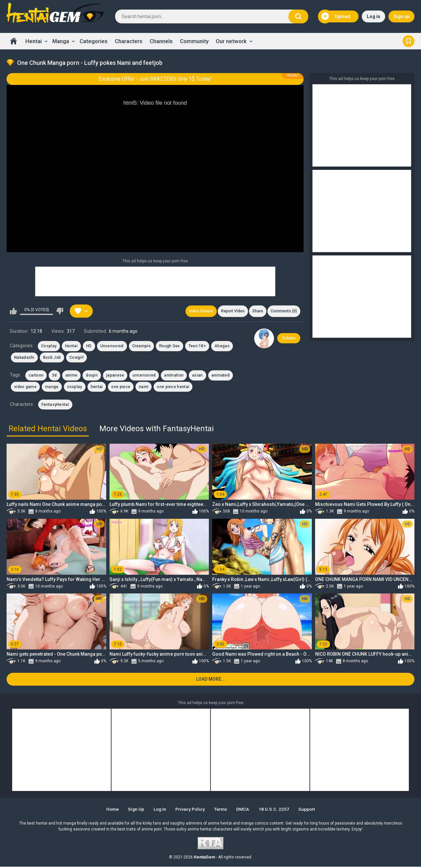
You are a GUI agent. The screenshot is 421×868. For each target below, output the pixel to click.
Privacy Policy (190, 810)
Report (231, 311)
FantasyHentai (55, 405)
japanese (115, 376)
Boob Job (52, 358)
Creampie (141, 347)
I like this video (13, 311)
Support (310, 810)
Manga (61, 41)
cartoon (36, 376)
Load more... (211, 680)
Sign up (401, 16)
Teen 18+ (197, 347)
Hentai (34, 41)
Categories (94, 41)
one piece (121, 387)
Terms (222, 810)
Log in (373, 16)
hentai (97, 387)
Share (257, 311)
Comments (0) (284, 311)
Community (194, 41)
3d (54, 376)
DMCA (245, 810)
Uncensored (112, 347)
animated (221, 376)
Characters (129, 41)
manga (52, 387)
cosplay (75, 387)
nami (144, 387)
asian (198, 376)
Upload (336, 16)
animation (174, 376)
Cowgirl (76, 358)
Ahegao (222, 347)
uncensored (144, 376)
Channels (161, 41)
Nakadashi (24, 358)
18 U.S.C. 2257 (277, 810)
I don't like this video (60, 311)
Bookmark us (409, 41)
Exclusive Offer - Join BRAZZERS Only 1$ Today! (155, 79)
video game (25, 387)
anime (72, 376)
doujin (92, 376)
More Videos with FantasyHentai (157, 429)
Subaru (289, 339)
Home (13, 41)
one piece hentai (173, 387)
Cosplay (49, 347)
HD (89, 347)
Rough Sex (170, 347)
